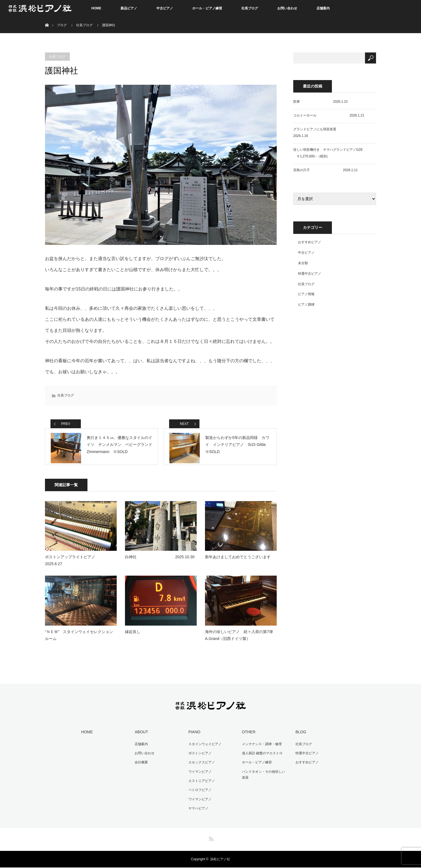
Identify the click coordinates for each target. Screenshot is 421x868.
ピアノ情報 (306, 294)
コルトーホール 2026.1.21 (329, 115)
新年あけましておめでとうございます (238, 562)
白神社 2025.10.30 (160, 562)
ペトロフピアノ (199, 792)
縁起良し (133, 636)
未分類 (303, 263)
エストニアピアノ (200, 783)
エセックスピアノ (200, 765)
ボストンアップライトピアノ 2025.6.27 (81, 565)
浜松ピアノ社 (220, 860)
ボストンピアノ (199, 756)
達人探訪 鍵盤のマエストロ (261, 756)
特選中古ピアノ (310, 274)
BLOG (299, 736)
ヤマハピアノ (197, 809)
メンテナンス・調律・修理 (260, 748)
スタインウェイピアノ (204, 748)
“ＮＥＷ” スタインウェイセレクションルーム (79, 640)
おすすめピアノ (310, 242)
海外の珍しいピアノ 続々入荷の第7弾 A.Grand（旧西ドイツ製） (241, 640)
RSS (211, 838)
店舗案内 (323, 8)
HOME (96, 8)
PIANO (193, 736)
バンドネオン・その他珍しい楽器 (264, 777)
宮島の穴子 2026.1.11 (325, 170)
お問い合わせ (287, 8)
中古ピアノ (165, 8)
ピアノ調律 (306, 305)
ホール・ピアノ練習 (207, 8)
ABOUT (140, 736)
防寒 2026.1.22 (320, 102)
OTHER (247, 736)
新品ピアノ (129, 8)
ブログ (62, 25)
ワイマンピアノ (199, 774)
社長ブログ (250, 8)
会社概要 (140, 765)
